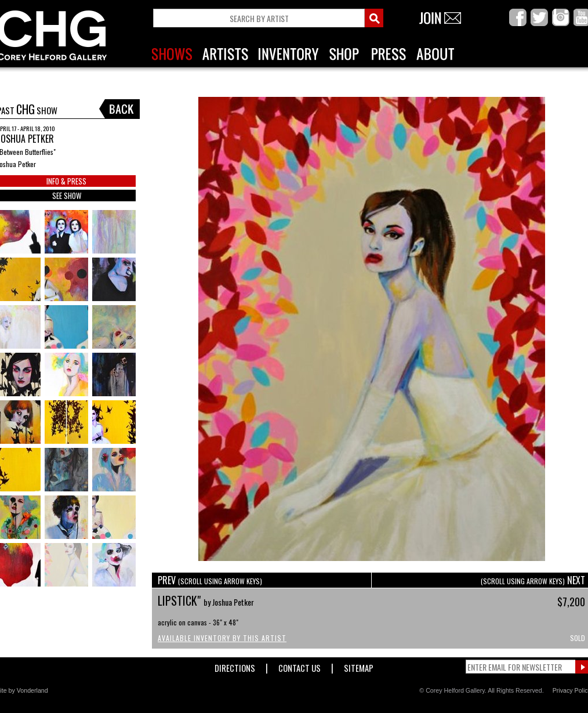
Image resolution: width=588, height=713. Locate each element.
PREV (210, 580)
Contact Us (300, 666)
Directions (235, 666)
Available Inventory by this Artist (222, 638)
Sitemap (359, 666)
